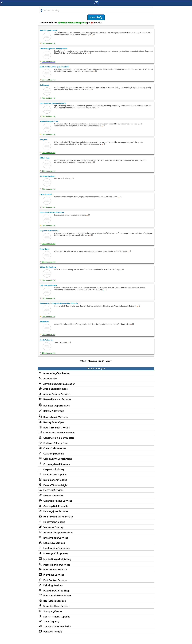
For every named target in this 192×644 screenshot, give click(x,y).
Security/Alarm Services (57, 606)
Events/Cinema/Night (56, 485)
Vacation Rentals (53, 632)
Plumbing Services (54, 575)
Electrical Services (53, 490)
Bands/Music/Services (56, 417)
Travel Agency (51, 621)
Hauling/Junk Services (56, 511)
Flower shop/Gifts (53, 495)
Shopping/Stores (53, 611)
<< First (83, 361)
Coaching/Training (54, 454)
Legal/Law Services (54, 543)
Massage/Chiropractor (56, 553)
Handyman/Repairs (54, 522)
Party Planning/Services (57, 565)
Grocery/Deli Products (56, 506)
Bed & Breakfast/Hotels (57, 428)
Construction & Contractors (59, 438)
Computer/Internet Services (59, 432)
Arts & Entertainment (55, 389)
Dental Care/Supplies (55, 475)
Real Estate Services (55, 601)
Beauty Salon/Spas (54, 422)
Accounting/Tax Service (56, 373)
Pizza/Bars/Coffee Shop (56, 591)
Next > (101, 361)
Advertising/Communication (59, 384)
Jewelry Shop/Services (56, 538)
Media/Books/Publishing (57, 559)
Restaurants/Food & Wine (58, 595)
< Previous (92, 361)
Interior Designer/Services (58, 532)
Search (96, 17)
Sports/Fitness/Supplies (57, 617)
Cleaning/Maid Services (57, 464)
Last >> (109, 361)
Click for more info (49, 134)
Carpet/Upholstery (54, 469)
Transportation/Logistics (57, 626)
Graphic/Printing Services (58, 501)
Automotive (50, 379)
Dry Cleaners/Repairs (55, 480)
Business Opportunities (57, 406)
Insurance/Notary (53, 527)
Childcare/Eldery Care (56, 443)
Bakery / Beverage (54, 411)
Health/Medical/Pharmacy (58, 517)
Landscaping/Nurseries (56, 548)
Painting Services (53, 585)
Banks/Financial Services (57, 399)
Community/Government (58, 459)
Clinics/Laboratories (55, 448)
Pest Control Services (55, 580)
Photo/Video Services (55, 569)
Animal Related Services (57, 394)
